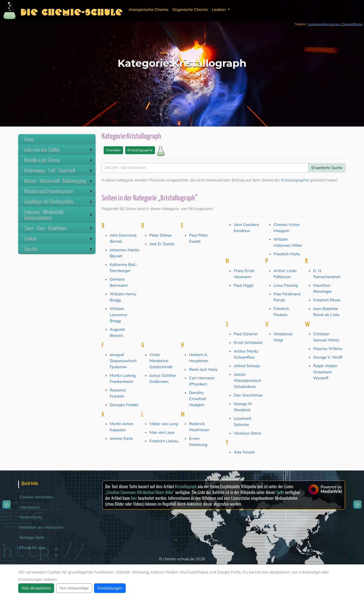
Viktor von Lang (164, 424)
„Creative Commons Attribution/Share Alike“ (140, 492)
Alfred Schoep (247, 366)
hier (134, 498)
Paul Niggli (244, 285)
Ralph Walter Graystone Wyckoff (325, 372)
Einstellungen (110, 588)
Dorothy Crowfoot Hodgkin (198, 399)
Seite (280, 492)
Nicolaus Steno (247, 433)
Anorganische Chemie (149, 10)
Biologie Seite (32, 538)
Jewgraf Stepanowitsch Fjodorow (123, 361)
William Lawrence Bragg (119, 315)
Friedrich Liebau (164, 441)
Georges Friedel (124, 405)
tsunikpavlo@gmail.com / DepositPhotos (335, 24)
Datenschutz (31, 517)
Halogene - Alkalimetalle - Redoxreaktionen (59, 215)
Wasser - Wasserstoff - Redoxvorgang (59, 181)
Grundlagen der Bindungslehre (59, 201)
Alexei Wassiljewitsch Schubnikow (247, 381)
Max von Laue (162, 433)
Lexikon (59, 238)
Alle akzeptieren (36, 588)
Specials (59, 249)
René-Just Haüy (203, 369)
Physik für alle (32, 548)
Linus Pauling (286, 285)
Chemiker (113, 150)
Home (29, 139)
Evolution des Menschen (41, 527)
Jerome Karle (121, 439)
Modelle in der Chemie (59, 160)
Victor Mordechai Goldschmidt (161, 361)
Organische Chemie (190, 10)
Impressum (29, 507)
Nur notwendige (74, 588)
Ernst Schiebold (248, 343)
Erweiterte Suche (327, 168)
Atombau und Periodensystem (59, 191)
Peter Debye (161, 235)
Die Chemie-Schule (71, 11)
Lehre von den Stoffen (59, 150)
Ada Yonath (244, 452)
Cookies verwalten (36, 497)
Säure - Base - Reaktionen (59, 228)
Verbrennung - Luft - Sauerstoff (59, 170)
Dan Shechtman (248, 395)
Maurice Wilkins (328, 349)
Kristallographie (140, 150)
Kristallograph (186, 486)
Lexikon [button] (219, 10)
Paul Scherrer (246, 334)
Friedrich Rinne (327, 300)
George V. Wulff (328, 357)
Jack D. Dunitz (162, 244)
